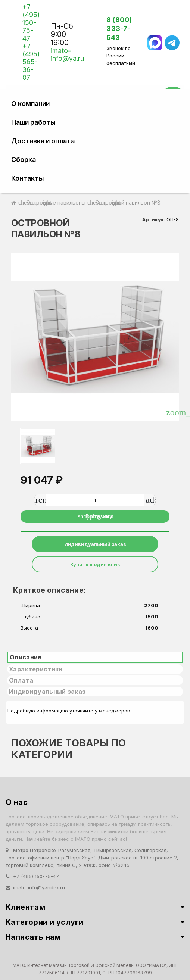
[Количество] (95, 500)
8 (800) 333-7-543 (119, 29)
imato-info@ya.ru (67, 54)
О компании (30, 104)
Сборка (24, 160)
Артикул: (154, 219)
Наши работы (33, 122)
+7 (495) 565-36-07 (31, 62)
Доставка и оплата (43, 141)
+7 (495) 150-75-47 (31, 23)
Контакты (27, 178)
